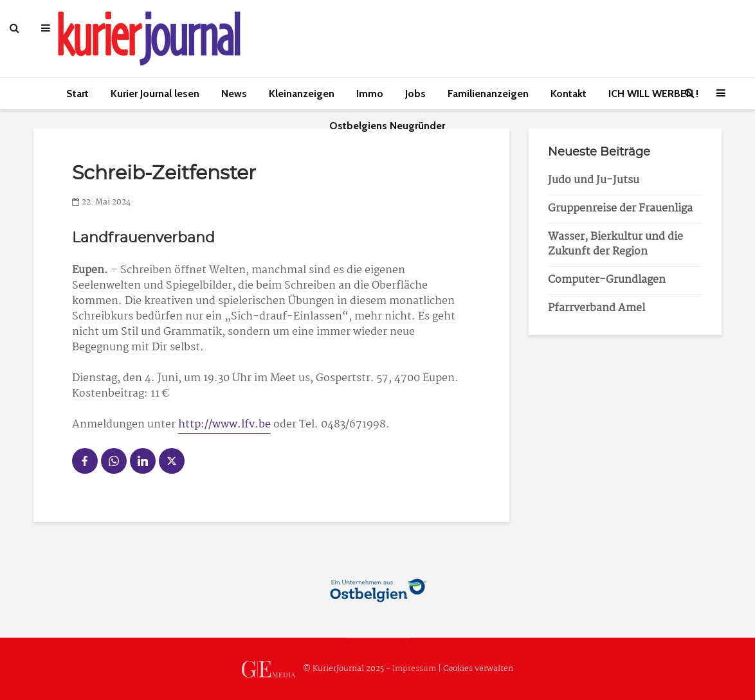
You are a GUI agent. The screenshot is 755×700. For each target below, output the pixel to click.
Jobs (415, 94)
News (234, 94)
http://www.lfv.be (224, 425)
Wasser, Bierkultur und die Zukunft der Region (615, 244)
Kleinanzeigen (302, 94)
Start (77, 94)
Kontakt (569, 94)
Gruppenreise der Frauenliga (620, 209)
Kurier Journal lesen (155, 94)
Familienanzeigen (488, 94)
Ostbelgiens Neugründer (387, 126)
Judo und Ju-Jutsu (594, 180)
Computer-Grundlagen (607, 280)
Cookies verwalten (478, 669)
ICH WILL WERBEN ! (653, 94)
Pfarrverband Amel (596, 308)
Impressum (414, 669)
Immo (370, 94)
